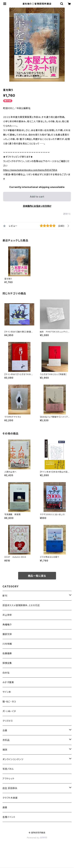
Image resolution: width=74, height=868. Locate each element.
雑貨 (5, 750)
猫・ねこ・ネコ (9, 701)
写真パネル (8, 769)
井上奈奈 (7, 615)
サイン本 (7, 692)
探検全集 (7, 663)
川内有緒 (7, 644)
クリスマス (8, 721)
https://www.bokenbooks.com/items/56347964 (30, 170)
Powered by (37, 838)
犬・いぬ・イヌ (9, 711)
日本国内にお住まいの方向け (37, 206)
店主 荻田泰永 (10, 788)
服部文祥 (7, 634)
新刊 (5, 596)
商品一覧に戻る (37, 576)
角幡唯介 (7, 624)
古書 (5, 730)
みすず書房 (8, 682)
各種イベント (9, 817)
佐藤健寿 (7, 653)
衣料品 (6, 740)
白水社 (6, 673)
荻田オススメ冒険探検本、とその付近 (21, 605)
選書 (5, 807)
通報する (67, 214)
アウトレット (9, 778)
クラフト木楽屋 (10, 798)
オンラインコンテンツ (13, 759)
